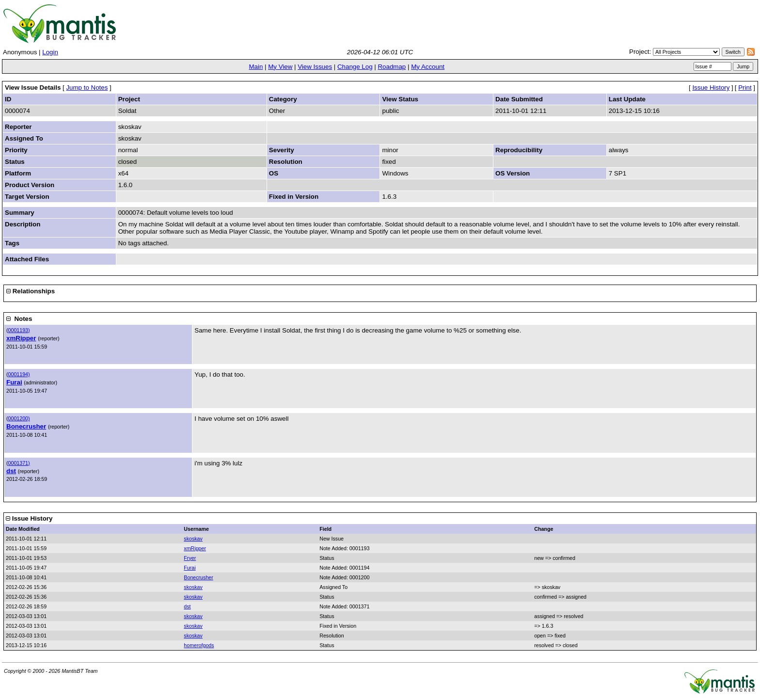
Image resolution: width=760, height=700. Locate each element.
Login (50, 52)
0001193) (19, 330)
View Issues (315, 67)
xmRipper (21, 338)
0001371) (19, 463)
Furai (14, 382)
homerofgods (199, 645)
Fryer (190, 558)
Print (745, 87)
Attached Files (27, 259)
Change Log (355, 67)
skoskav (193, 539)
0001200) (19, 418)
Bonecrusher (26, 426)
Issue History (711, 87)
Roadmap (392, 67)
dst (11, 471)
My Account (428, 67)
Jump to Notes (87, 87)
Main (256, 67)
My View (280, 67)
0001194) (19, 374)
